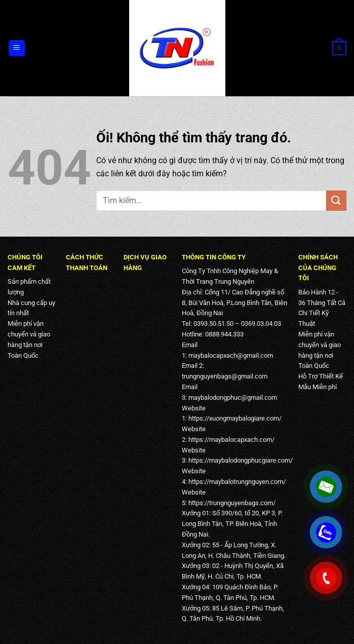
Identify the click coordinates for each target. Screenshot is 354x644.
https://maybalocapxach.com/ (231, 440)
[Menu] (17, 48)
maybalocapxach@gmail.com (231, 355)
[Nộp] (336, 200)
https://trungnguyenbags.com (231, 503)
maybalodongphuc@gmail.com (233, 397)
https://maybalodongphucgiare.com (239, 460)
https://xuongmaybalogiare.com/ (235, 418)
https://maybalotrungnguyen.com (236, 482)
